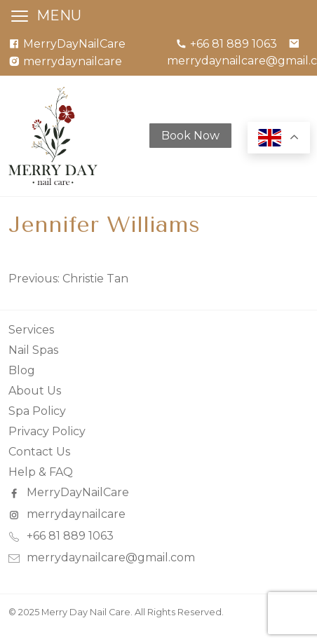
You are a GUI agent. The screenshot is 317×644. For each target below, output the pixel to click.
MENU (59, 15)
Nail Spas (33, 350)
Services (31, 330)
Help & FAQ (41, 472)
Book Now (190, 136)
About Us (35, 391)
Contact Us (39, 452)
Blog (22, 370)
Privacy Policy (47, 431)
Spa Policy (37, 411)
